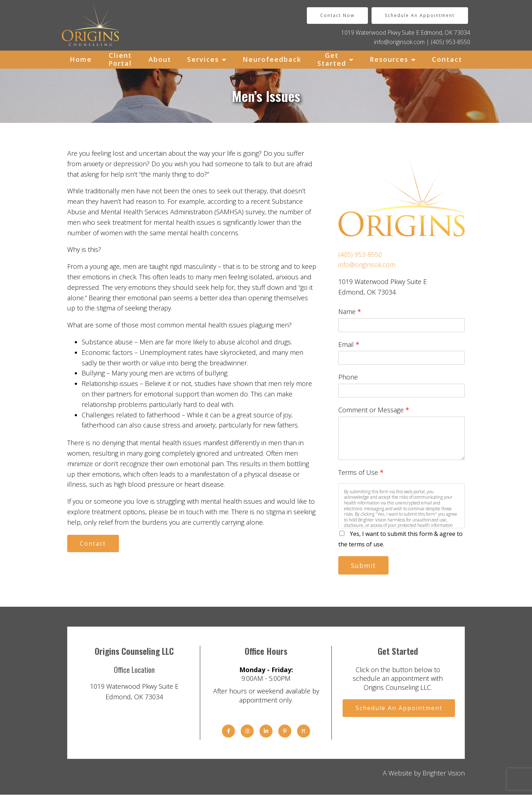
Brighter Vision (444, 773)
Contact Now (337, 15)
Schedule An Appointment (420, 15)
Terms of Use (361, 472)
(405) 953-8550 (451, 42)
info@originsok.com (399, 42)
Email (349, 344)
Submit (364, 566)
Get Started (332, 59)
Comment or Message (374, 410)
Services (203, 59)
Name (350, 311)
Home (81, 59)
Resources (389, 59)
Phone (348, 377)
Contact (447, 59)
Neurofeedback (272, 59)
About (160, 59)
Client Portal (120, 59)
